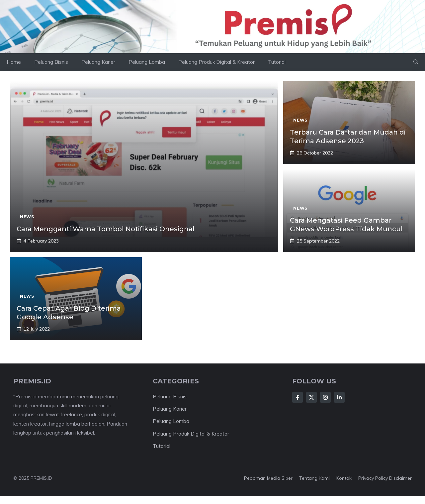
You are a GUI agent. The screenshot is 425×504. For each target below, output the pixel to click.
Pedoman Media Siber (268, 478)
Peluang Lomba (147, 62)
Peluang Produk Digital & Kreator (216, 62)
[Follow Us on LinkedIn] (339, 397)
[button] (416, 62)
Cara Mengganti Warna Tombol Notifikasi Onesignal (106, 229)
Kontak (344, 478)
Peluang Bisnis (51, 62)
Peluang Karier (98, 62)
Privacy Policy (373, 478)
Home (14, 62)
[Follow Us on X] (311, 397)
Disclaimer (400, 478)
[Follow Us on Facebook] (297, 397)
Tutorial (277, 62)
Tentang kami (314, 478)
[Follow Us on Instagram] (325, 397)
